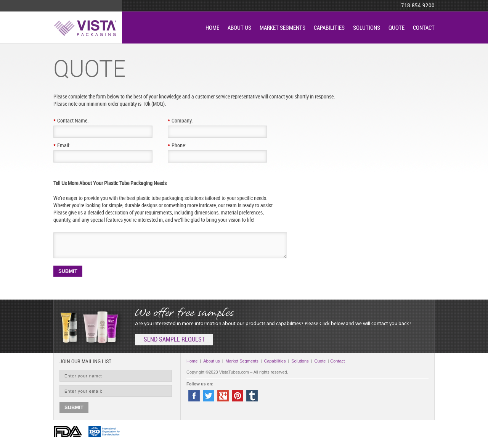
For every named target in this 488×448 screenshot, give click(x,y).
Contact (424, 28)
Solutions (367, 28)
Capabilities (329, 28)
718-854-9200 (418, 6)
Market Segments (283, 28)
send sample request (174, 340)
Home (212, 28)
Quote (396, 28)
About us (239, 28)
